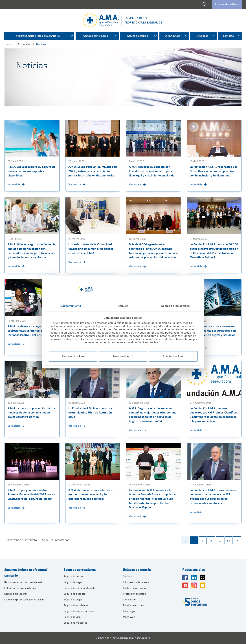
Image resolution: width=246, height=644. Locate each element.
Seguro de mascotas (75, 623)
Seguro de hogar (73, 582)
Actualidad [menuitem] (202, 36)
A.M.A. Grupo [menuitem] (173, 36)
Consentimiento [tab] (71, 306)
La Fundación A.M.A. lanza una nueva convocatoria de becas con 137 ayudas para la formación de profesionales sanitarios (214, 496)
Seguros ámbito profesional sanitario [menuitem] (38, 36)
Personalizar (123, 356)
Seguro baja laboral (16, 594)
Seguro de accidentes (76, 605)
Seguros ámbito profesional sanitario (26, 572)
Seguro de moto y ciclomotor (80, 588)
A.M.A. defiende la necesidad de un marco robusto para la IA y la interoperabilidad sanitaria (91, 494)
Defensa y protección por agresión (24, 599)
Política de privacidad (135, 588)
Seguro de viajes (73, 599)
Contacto (128, 576)
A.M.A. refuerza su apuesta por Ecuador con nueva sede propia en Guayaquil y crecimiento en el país (152, 171)
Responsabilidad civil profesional (23, 582)
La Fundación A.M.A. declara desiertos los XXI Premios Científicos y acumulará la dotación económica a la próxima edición (214, 415)
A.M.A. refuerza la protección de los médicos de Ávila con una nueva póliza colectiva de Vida (31, 412)
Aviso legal (129, 611)
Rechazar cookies (73, 356)
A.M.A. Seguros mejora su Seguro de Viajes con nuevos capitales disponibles (31, 171)
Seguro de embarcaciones (79, 611)
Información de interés (136, 582)
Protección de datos (134, 594)
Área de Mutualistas (227, 4)
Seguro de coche (73, 576)
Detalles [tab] (123, 306)
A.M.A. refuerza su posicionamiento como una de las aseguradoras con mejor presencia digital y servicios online (213, 333)
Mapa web (129, 617)
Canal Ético (129, 599)
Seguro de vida (72, 617)
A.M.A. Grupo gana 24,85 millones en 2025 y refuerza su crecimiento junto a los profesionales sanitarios (93, 171)
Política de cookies (133, 605)
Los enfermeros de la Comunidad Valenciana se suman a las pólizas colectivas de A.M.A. (91, 249)
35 (230, 539)
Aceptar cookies (173, 356)
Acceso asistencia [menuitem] (138, 36)
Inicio (9, 44)
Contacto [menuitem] (228, 36)
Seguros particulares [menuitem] (96, 36)
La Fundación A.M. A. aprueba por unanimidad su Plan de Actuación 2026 (90, 412)
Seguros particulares (80, 570)
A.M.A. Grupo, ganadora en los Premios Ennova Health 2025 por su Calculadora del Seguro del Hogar (31, 494)
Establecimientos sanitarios (20, 588)
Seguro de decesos (75, 594)
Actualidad (24, 44)
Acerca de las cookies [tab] (175, 306)
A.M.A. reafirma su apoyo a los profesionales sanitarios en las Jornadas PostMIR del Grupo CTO (29, 330)
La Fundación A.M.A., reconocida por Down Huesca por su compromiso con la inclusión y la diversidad (214, 171)
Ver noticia (16, 184)
